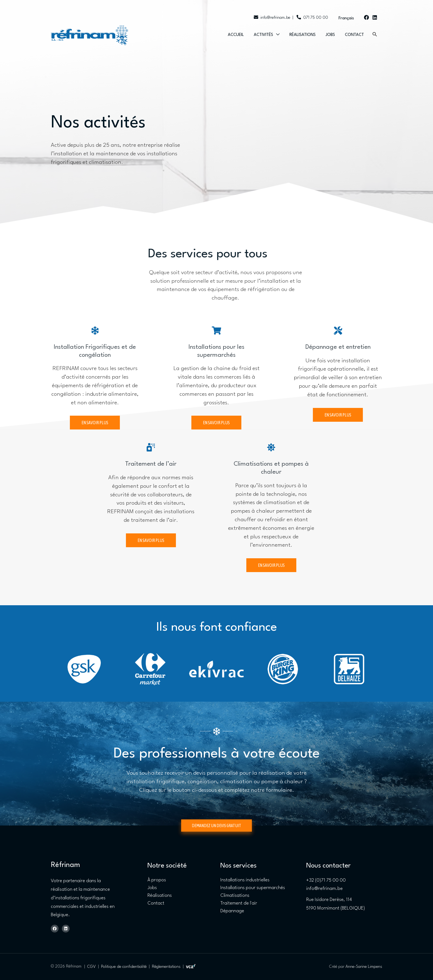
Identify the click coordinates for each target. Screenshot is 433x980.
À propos (157, 880)
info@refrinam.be (272, 18)
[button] (375, 34)
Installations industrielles (245, 880)
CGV (92, 967)
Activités (263, 35)
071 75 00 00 (312, 18)
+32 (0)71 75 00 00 (326, 880)
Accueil (236, 35)
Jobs (330, 35)
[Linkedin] (375, 17)
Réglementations (166, 967)
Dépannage (232, 911)
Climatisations (235, 896)
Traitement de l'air (239, 903)
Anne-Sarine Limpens (364, 967)
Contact (354, 35)
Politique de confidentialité (124, 967)
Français (346, 18)
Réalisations (303, 35)
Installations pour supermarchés (253, 888)
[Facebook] (366, 17)
